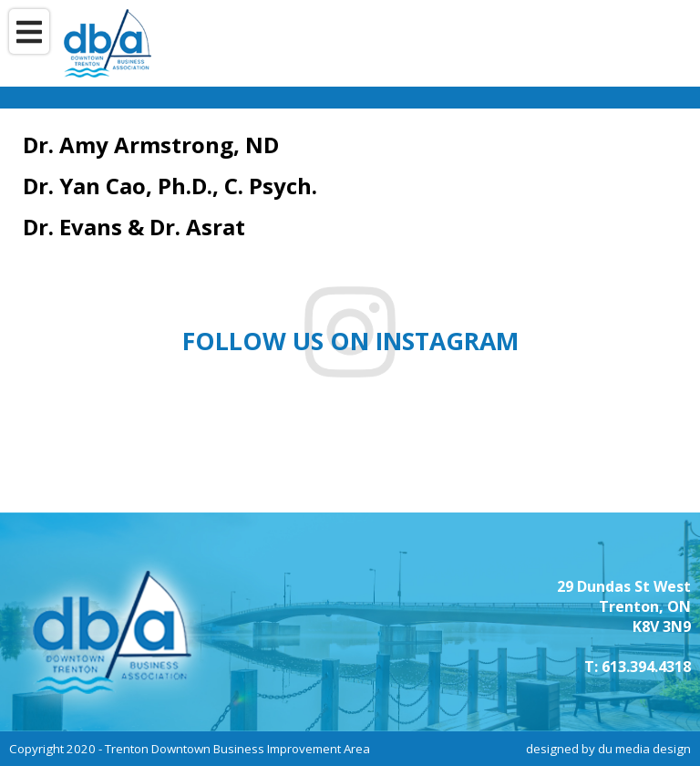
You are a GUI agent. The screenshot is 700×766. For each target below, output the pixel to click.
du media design (644, 749)
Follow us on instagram (350, 341)
